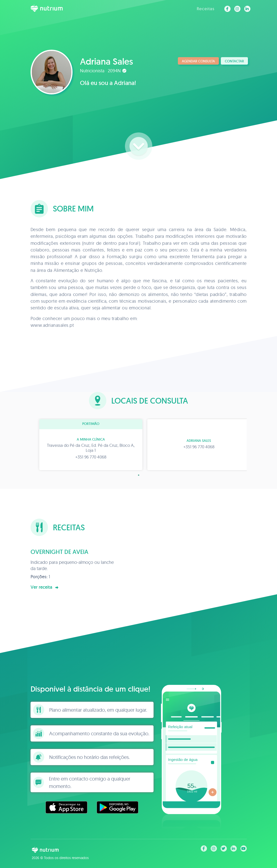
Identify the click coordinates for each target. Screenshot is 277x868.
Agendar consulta (198, 61)
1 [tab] (139, 475)
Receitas (206, 9)
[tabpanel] (85, 445)
